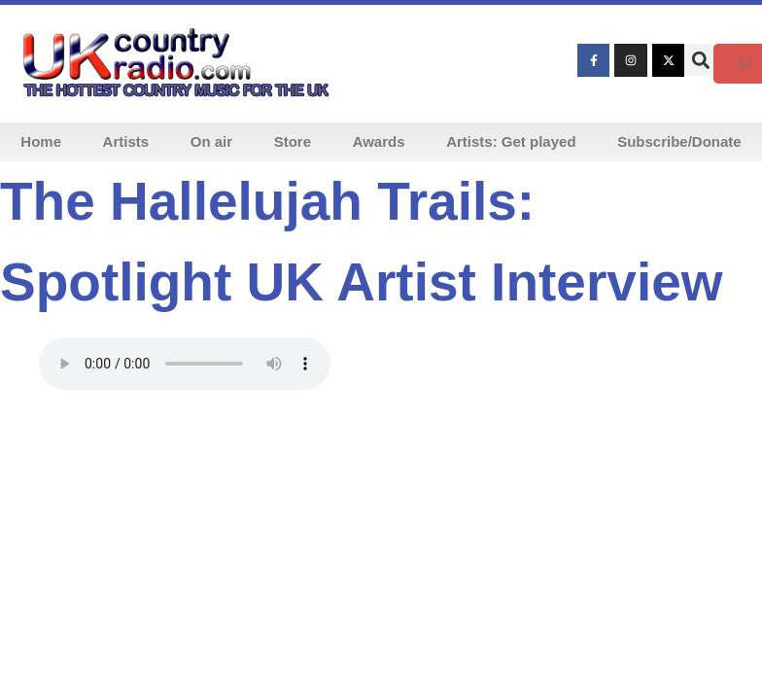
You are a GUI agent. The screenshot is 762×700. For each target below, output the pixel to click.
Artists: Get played (511, 141)
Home (41, 141)
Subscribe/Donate (679, 141)
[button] (700, 60)
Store (293, 141)
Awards (379, 141)
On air (211, 141)
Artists (126, 141)
